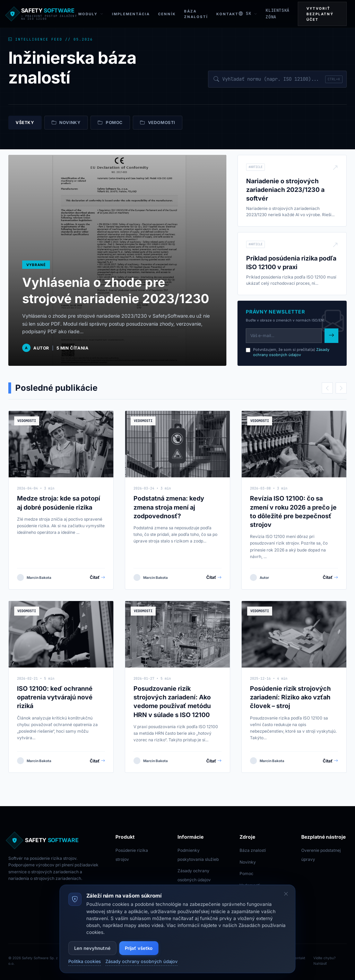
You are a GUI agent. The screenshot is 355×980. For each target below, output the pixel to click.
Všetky (25, 122)
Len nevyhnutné (92, 948)
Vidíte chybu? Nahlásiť (324, 961)
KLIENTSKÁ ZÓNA (277, 14)
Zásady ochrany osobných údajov (291, 352)
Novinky (66, 123)
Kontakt (227, 14)
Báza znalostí (253, 850)
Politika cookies (85, 961)
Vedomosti (158, 123)
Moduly (91, 14)
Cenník (167, 14)
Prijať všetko (139, 948)
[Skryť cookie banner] (286, 894)
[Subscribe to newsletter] (331, 336)
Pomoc (110, 123)
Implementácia (131, 14)
